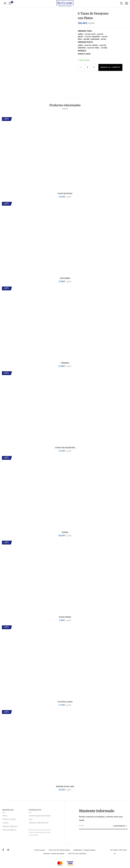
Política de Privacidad (59, 850)
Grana (6, 823)
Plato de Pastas (65, 194)
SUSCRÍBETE (120, 826)
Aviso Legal (40, 850)
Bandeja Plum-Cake (65, 787)
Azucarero (65, 278)
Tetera (65, 532)
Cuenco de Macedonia (65, 448)
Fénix (5, 816)
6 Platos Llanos (65, 702)
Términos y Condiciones (84, 850)
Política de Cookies (77, 854)
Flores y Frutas (9, 819)
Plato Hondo (65, 617)
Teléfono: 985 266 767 (39, 823)
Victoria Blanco (9, 830)
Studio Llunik (120, 854)
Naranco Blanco (10, 826)
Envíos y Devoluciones (54, 854)
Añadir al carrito (110, 67)
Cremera (65, 363)
